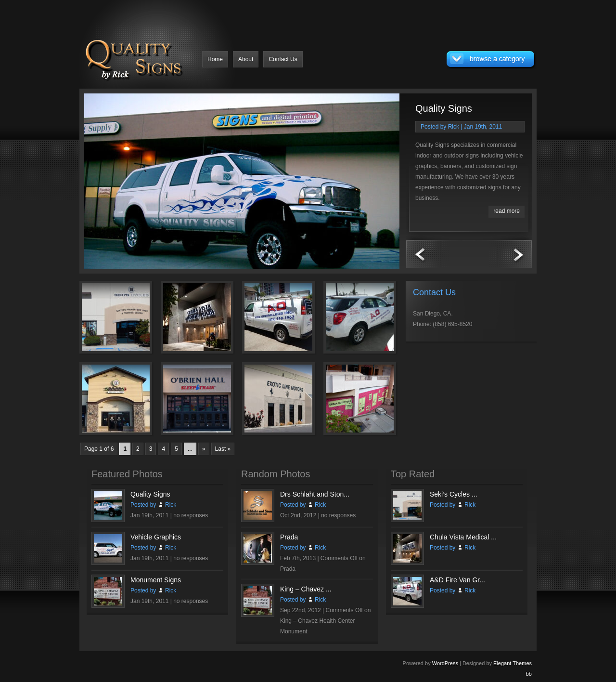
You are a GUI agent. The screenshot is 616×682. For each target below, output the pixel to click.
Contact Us (283, 59)
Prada (289, 537)
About (246, 59)
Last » (223, 449)
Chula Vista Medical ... (463, 537)
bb (529, 674)
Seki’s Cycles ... (454, 494)
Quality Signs (444, 108)
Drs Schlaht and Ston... (315, 494)
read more (507, 211)
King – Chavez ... (306, 589)
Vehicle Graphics (156, 537)
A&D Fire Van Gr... (457, 580)
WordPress (445, 663)
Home (215, 59)
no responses (191, 515)
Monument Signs (156, 580)
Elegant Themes (513, 663)
